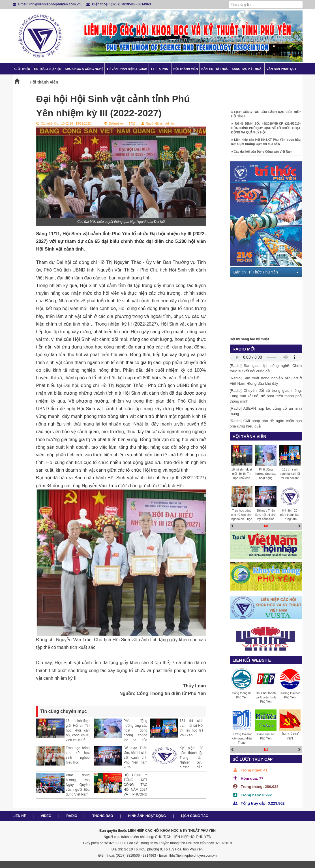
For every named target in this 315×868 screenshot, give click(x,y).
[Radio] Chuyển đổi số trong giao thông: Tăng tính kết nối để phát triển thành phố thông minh (266, 396)
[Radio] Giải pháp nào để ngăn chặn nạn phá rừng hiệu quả (266, 424)
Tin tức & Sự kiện (48, 69)
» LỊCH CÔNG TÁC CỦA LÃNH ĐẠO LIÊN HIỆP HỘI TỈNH (266, 116)
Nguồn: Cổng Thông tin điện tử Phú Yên (163, 693)
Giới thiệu (22, 69)
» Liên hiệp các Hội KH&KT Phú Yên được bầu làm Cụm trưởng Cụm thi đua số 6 (266, 144)
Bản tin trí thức (215, 69)
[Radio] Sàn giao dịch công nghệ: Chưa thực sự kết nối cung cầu (266, 368)
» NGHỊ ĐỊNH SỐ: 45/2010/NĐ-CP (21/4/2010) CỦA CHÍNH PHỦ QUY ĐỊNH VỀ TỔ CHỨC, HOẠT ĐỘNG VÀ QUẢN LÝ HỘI (266, 130)
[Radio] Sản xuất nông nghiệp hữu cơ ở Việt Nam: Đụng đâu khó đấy (266, 381)
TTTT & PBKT (160, 69)
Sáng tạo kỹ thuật (247, 69)
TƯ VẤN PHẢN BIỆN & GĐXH (127, 69)
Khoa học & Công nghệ (84, 69)
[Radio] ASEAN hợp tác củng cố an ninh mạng (266, 411)
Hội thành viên (186, 69)
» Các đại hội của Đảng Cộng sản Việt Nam (262, 153)
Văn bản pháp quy (281, 69)
